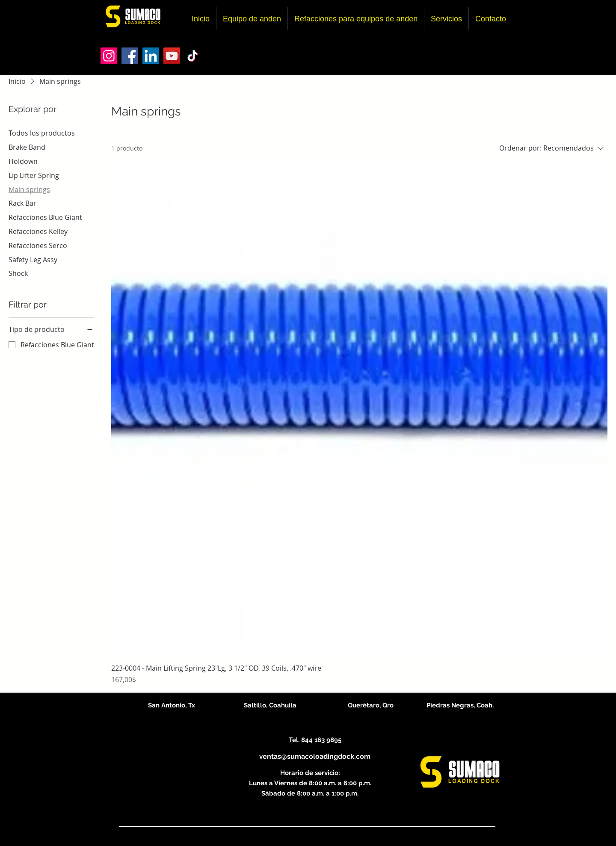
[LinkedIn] (151, 56)
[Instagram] (109, 56)
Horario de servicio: (310, 773)
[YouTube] (172, 56)
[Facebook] (130, 56)
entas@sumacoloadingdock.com (317, 756)
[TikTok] (193, 56)
